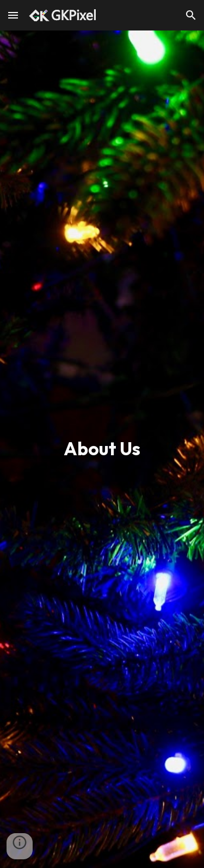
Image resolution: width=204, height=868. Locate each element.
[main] (102, 449)
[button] (13, 15)
